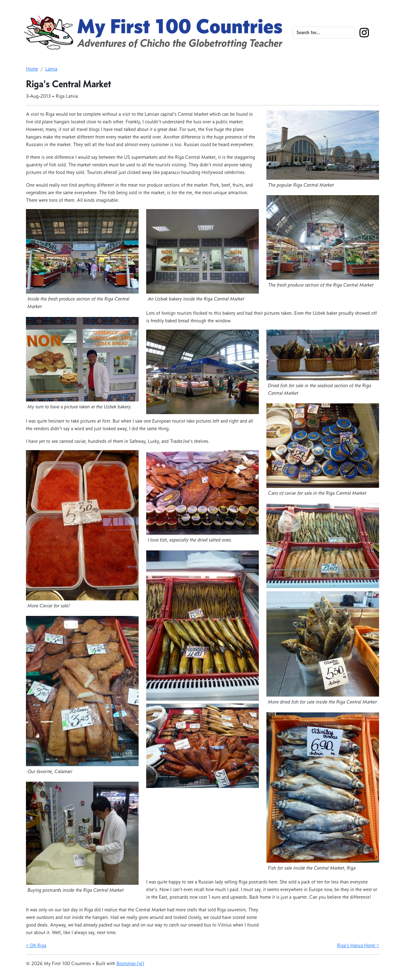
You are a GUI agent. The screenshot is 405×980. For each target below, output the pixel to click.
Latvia (51, 69)
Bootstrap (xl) (130, 963)
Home (32, 69)
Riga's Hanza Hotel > (358, 945)
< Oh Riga (36, 945)
